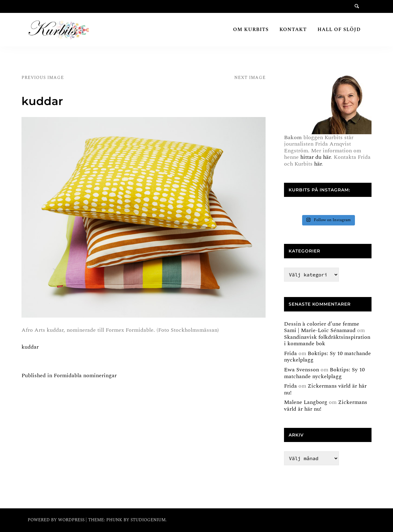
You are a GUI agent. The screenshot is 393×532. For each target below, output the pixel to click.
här (318, 164)
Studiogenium (148, 520)
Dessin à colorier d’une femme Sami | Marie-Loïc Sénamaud (322, 327)
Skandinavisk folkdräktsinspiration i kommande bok (327, 340)
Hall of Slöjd (339, 29)
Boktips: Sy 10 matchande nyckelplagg (327, 357)
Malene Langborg (306, 402)
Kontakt (293, 29)
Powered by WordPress (57, 520)
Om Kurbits (251, 29)
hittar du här (315, 157)
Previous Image (43, 78)
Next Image (250, 78)
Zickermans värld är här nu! (325, 389)
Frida (290, 353)
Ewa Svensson (302, 370)
